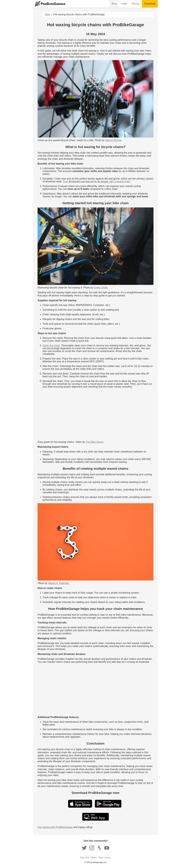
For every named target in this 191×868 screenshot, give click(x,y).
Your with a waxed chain (96, 181)
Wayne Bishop (113, 140)
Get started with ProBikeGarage (55, 827)
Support (94, 858)
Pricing (135, 4)
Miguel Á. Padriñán (59, 583)
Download (150, 4)
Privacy (108, 858)
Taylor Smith (101, 288)
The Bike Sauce (94, 442)
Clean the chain (51, 345)
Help (124, 4)
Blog (114, 4)
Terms (101, 858)
